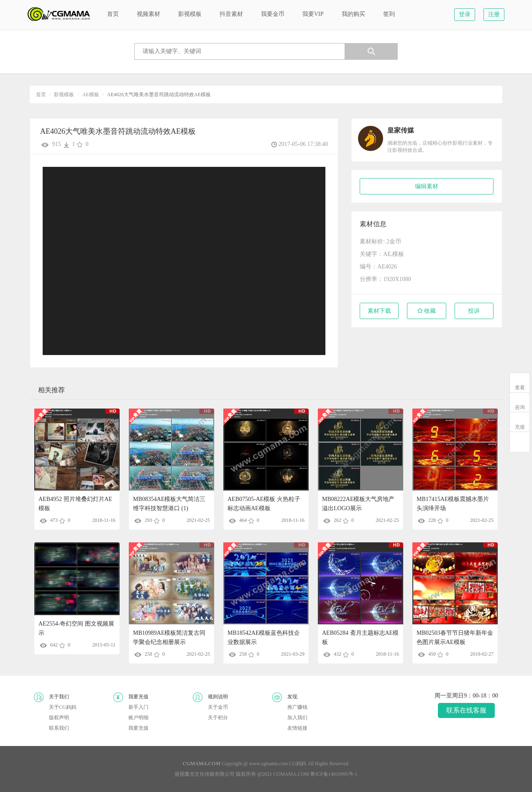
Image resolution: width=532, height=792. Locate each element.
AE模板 (91, 95)
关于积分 (218, 718)
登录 (465, 14)
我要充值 (138, 728)
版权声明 (59, 718)
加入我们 (297, 718)
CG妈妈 (298, 764)
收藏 (427, 311)
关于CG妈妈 (63, 707)
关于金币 (218, 707)
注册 (494, 14)
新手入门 (138, 707)
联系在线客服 (466, 710)
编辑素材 (427, 186)
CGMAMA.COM (291, 774)
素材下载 (379, 311)
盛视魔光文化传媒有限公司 (205, 774)
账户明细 (138, 718)
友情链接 (297, 728)
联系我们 (59, 728)
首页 (41, 95)
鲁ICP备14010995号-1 (334, 774)
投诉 (474, 311)
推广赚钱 (297, 707)
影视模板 (64, 95)
